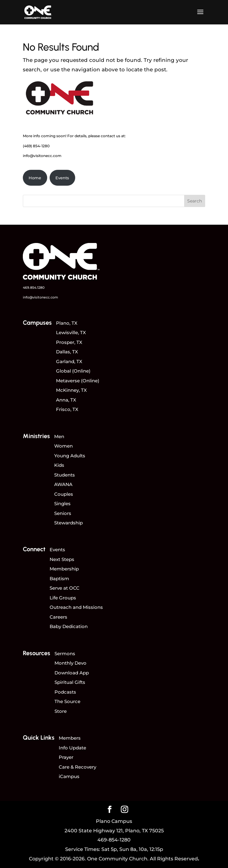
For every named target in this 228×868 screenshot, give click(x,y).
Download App (72, 673)
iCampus (69, 776)
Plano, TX (67, 323)
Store (61, 711)
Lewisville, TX (71, 332)
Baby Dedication (69, 626)
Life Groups (63, 598)
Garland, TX (69, 361)
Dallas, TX (67, 352)
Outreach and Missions (76, 607)
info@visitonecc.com (42, 156)
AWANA (63, 484)
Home (35, 178)
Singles (62, 504)
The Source (67, 701)
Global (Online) (73, 371)
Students (65, 475)
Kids (59, 465)
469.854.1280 (34, 288)
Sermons (65, 654)
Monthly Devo (70, 663)
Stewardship (68, 523)
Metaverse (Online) (78, 381)
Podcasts (65, 692)
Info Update (72, 748)
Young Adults (70, 456)
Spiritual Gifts (70, 682)
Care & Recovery (77, 767)
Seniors (63, 513)
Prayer (66, 757)
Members (70, 738)
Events (62, 178)
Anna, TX (66, 400)
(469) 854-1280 (36, 146)
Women (63, 446)
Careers (58, 617)
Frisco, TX (67, 409)
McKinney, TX (71, 390)
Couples (64, 494)
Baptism (59, 579)
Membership (64, 569)
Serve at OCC (65, 588)
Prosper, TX (69, 342)
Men (59, 436)
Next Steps (62, 559)
